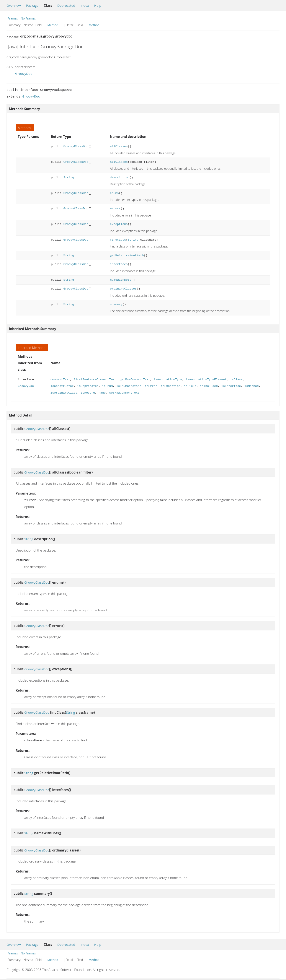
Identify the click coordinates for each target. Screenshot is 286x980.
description (120, 178)
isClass (236, 380)
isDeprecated (88, 386)
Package (32, 5)
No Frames (28, 18)
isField (190, 386)
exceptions (119, 224)
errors (115, 209)
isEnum (107, 386)
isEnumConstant (129, 386)
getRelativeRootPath (127, 255)
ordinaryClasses (123, 289)
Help (98, 5)
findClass (118, 240)
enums (114, 193)
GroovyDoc (24, 73)
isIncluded (209, 386)
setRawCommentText (124, 393)
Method (53, 25)
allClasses (119, 146)
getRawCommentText (135, 380)
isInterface (231, 386)
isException (170, 386)
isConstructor (62, 386)
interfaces (119, 264)
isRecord (88, 393)
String (69, 178)
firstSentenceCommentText (95, 380)
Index (85, 5)
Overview (14, 5)
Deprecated (66, 5)
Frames (13, 18)
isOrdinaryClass (64, 393)
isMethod (252, 386)
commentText (60, 380)
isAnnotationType (168, 380)
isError (151, 386)
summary (116, 304)
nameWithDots (121, 280)
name (102, 393)
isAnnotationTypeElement (206, 380)
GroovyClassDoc (76, 146)
